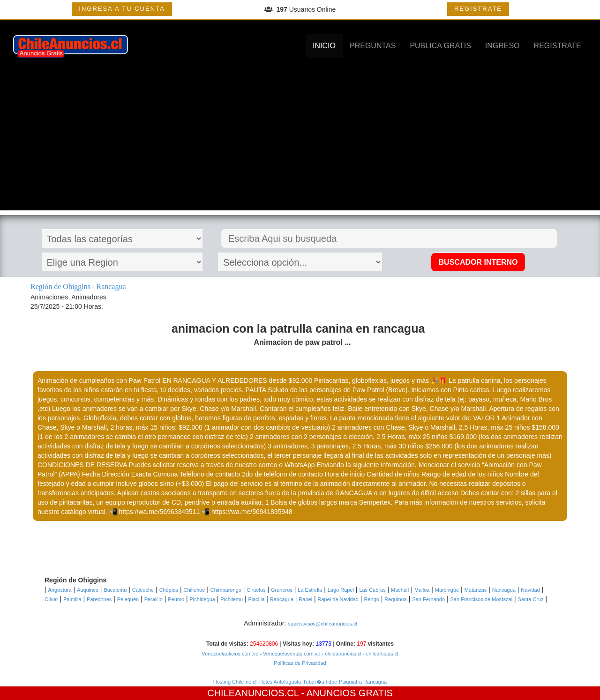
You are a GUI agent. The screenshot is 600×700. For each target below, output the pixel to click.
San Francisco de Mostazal (482, 599)
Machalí (400, 590)
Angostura (60, 590)
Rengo (371, 599)
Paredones (99, 599)
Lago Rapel (341, 590)
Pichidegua (202, 599)
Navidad (530, 590)
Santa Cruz (531, 599)
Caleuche (143, 590)
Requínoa (396, 599)
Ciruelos (256, 590)
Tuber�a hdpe (320, 682)
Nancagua (504, 590)
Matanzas (476, 590)
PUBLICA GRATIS (440, 46)
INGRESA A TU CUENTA (122, 9)
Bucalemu (115, 590)
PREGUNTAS (373, 46)
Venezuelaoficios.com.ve (230, 654)
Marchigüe (447, 590)
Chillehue (194, 590)
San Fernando (428, 599)
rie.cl (251, 682)
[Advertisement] (300, 145)
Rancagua (282, 599)
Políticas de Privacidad (300, 663)
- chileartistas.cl (380, 654)
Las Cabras (372, 590)
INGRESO (502, 46)
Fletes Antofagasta (280, 682)
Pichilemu (232, 599)
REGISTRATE (478, 9)
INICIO (324, 46)
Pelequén (128, 599)
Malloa (422, 590)
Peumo (176, 599)
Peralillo (154, 599)
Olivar (51, 599)
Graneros (282, 590)
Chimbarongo (226, 590)
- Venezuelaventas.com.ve (289, 654)
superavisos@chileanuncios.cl (322, 624)
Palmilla (72, 599)
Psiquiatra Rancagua (363, 682)
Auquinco (88, 590)
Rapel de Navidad (338, 599)
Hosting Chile (229, 682)
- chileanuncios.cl (341, 654)
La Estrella (310, 590)
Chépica (169, 590)
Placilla (256, 599)
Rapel (305, 599)
